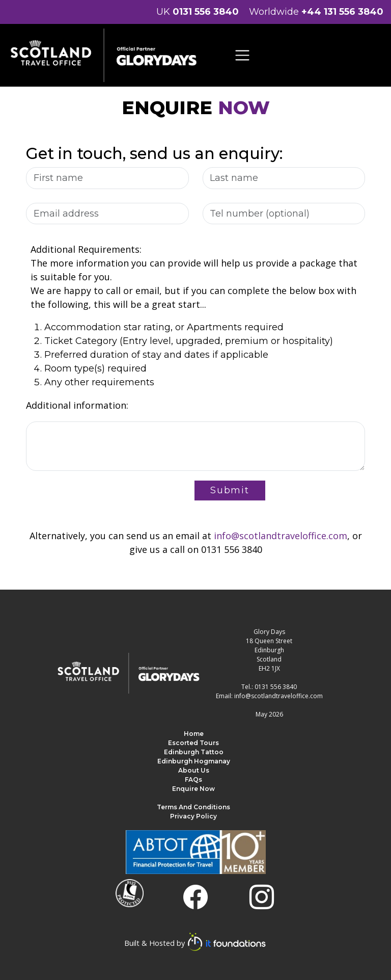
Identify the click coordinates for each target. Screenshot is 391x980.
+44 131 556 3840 (342, 12)
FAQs (193, 779)
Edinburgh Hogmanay (194, 761)
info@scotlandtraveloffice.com (281, 536)
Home (194, 734)
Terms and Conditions (193, 807)
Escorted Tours (193, 743)
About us (194, 770)
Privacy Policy (193, 816)
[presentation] (103, 495)
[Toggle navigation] (243, 55)
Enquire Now (193, 789)
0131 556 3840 (206, 12)
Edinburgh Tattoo (194, 752)
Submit (230, 490)
